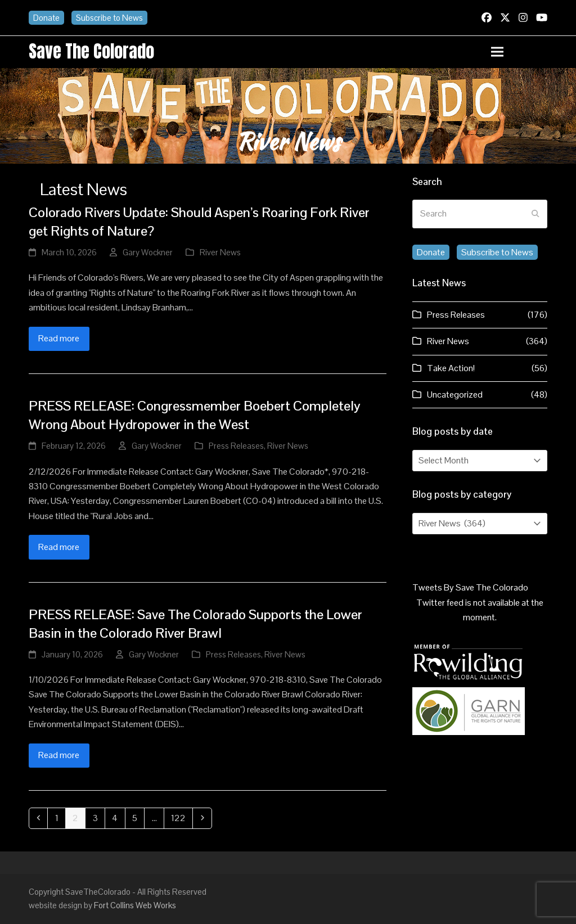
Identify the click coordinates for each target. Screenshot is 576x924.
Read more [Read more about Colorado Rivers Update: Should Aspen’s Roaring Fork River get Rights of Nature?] (59, 338)
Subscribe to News (109, 18)
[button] (519, 52)
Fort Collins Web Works (135, 905)
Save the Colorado (91, 51)
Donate (46, 18)
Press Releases (236, 446)
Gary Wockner (148, 252)
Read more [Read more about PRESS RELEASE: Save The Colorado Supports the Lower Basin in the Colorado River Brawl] (59, 755)
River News (220, 252)
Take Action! (451, 368)
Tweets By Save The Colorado (470, 587)
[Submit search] (535, 214)
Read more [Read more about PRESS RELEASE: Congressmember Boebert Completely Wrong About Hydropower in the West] (59, 547)
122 (180, 818)
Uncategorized (455, 395)
